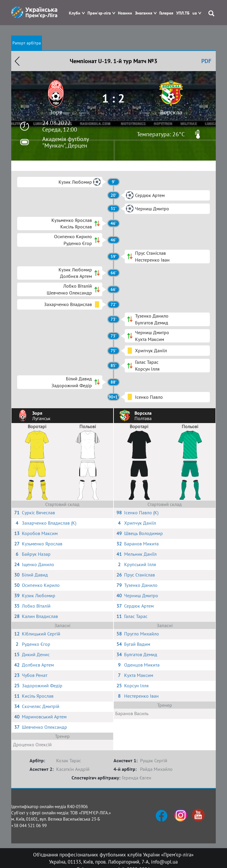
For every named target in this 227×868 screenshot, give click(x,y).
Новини (125, 13)
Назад (17, 61)
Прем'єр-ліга (99, 13)
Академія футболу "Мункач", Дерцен (66, 142)
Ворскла (171, 112)
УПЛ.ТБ (183, 13)
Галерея (166, 13)
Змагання (144, 13)
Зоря (56, 112)
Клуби (75, 13)
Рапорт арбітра (27, 43)
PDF (206, 61)
